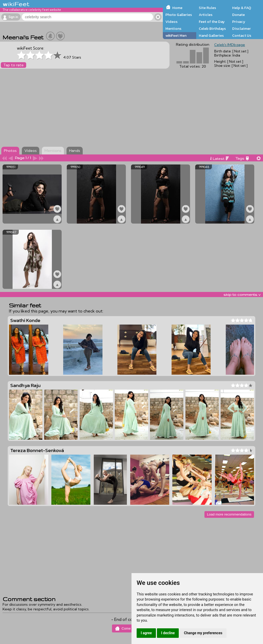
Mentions (173, 29)
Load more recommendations (229, 514)
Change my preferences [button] (203, 633)
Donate (238, 15)
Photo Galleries (179, 15)
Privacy (239, 22)
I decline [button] (168, 633)
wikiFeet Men (176, 35)
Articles (206, 15)
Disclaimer (241, 29)
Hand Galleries (211, 35)
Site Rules (207, 8)
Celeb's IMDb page (230, 45)
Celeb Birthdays (212, 29)
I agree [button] (146, 633)
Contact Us (242, 35)
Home (177, 8)
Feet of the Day (212, 22)
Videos (171, 22)
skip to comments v (242, 295)
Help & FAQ (242, 8)
